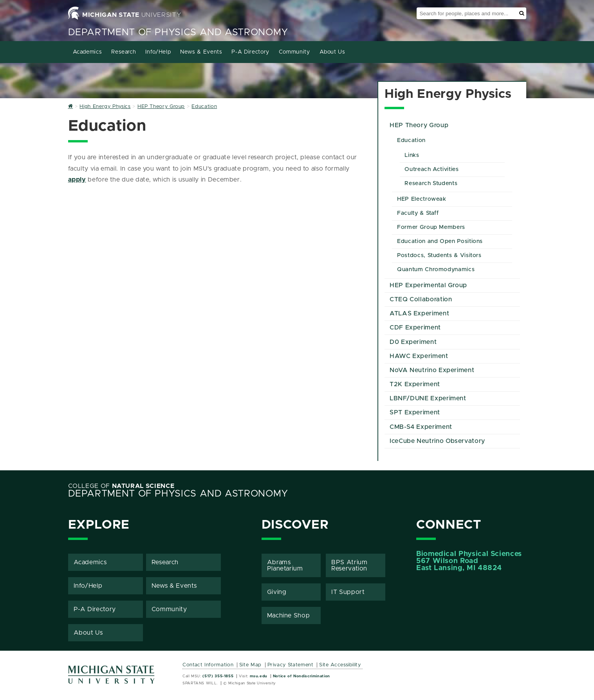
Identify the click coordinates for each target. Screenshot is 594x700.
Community (294, 52)
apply (77, 180)
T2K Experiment (415, 384)
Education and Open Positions (440, 241)
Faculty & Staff (418, 213)
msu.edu (259, 676)
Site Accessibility (340, 665)
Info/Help (158, 52)
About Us (332, 52)
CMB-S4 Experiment (421, 427)
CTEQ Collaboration (421, 299)
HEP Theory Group (419, 125)
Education (411, 140)
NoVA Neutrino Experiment (432, 370)
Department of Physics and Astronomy (178, 32)
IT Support (348, 592)
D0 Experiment (413, 342)
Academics (88, 52)
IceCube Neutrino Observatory (437, 441)
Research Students (431, 184)
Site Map (250, 665)
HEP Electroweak (422, 199)
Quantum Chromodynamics (436, 270)
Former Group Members (431, 227)
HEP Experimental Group (428, 285)
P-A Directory (250, 52)
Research (124, 52)
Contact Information (208, 665)
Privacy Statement (291, 665)
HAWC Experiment (419, 356)
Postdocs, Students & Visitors (439, 256)
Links (412, 155)
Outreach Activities (432, 169)
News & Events (201, 52)
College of (121, 486)
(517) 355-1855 (218, 676)
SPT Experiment (415, 412)
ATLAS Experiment (419, 313)
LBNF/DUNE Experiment (428, 398)
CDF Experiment (415, 328)
